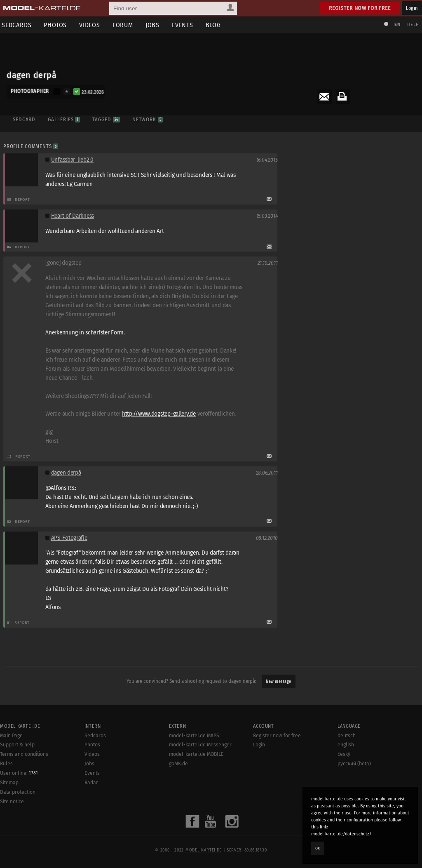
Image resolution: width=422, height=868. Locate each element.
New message (279, 682)
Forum (125, 25)
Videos (92, 25)
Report (23, 200)
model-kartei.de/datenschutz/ (341, 834)
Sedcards (95, 857)
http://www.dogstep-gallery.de (160, 414)
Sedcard (24, 119)
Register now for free (360, 8)
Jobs (155, 25)
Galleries (63, 119)
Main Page (11, 857)
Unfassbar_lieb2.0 (73, 160)
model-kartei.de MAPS (194, 857)
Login (412, 8)
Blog (216, 25)
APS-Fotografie (70, 538)
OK (318, 848)
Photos (58, 25)
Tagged (105, 119)
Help (412, 25)
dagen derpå (67, 473)
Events (185, 25)
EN (396, 25)
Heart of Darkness (73, 216)
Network (147, 119)
